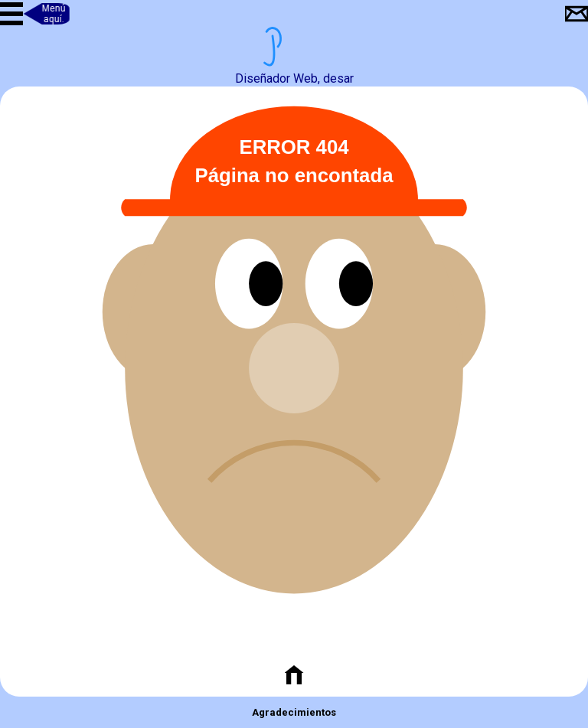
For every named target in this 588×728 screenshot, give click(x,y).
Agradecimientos (294, 712)
